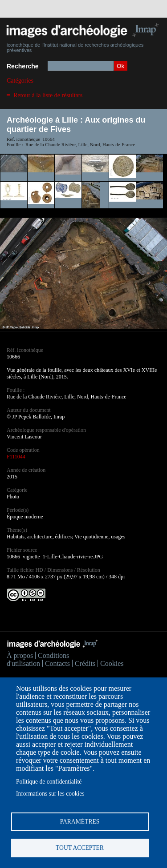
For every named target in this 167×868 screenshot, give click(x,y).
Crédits (85, 663)
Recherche (23, 66)
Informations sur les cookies (50, 794)
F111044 (16, 457)
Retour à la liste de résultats (48, 95)
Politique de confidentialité (49, 782)
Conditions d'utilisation (38, 659)
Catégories (20, 81)
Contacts (57, 663)
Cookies (112, 663)
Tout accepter (80, 848)
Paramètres (80, 822)
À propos (20, 655)
